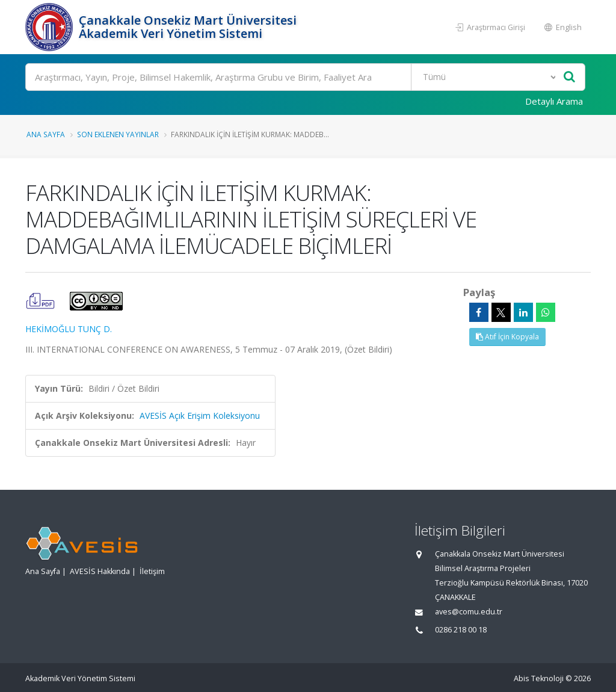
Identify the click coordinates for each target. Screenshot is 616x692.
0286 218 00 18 (461, 630)
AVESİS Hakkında (100, 571)
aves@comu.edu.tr (469, 612)
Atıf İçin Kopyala (507, 337)
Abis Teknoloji (539, 678)
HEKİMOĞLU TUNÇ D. (69, 329)
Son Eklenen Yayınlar (118, 134)
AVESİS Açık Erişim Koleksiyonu (200, 416)
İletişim (152, 571)
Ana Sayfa (46, 134)
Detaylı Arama (554, 101)
